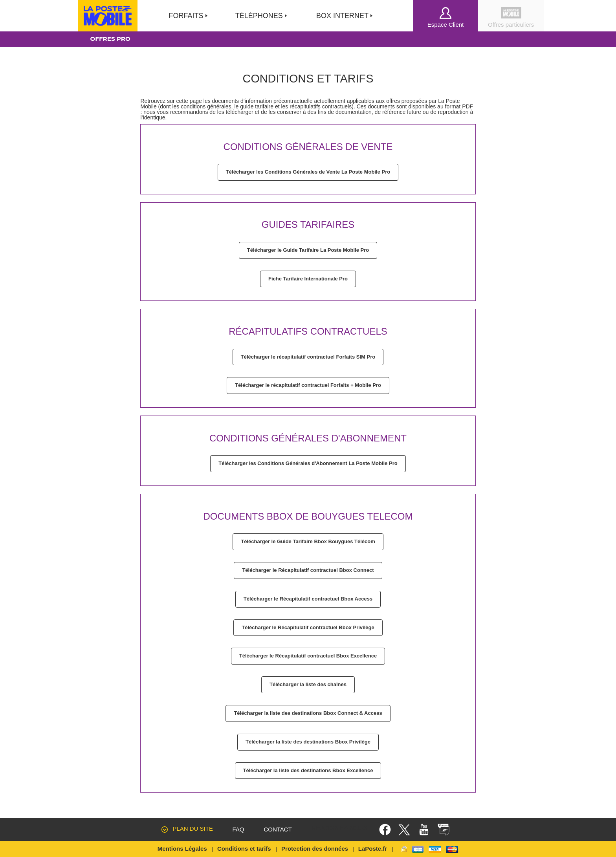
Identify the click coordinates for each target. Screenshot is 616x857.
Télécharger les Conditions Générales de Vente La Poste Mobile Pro (308, 172)
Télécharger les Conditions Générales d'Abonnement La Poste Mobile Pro (308, 463)
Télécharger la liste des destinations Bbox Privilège (308, 742)
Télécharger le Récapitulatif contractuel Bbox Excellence (308, 656)
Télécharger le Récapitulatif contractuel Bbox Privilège (308, 627)
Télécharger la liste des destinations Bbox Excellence (308, 770)
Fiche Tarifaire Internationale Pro (308, 279)
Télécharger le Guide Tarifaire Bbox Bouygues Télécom (308, 541)
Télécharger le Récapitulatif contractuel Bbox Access (308, 599)
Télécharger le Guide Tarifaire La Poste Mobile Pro (308, 250)
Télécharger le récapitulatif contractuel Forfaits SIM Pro (308, 357)
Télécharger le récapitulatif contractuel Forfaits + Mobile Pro (308, 385)
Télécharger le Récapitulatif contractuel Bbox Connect (308, 570)
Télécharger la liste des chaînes (308, 684)
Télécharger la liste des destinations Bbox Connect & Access (308, 713)
